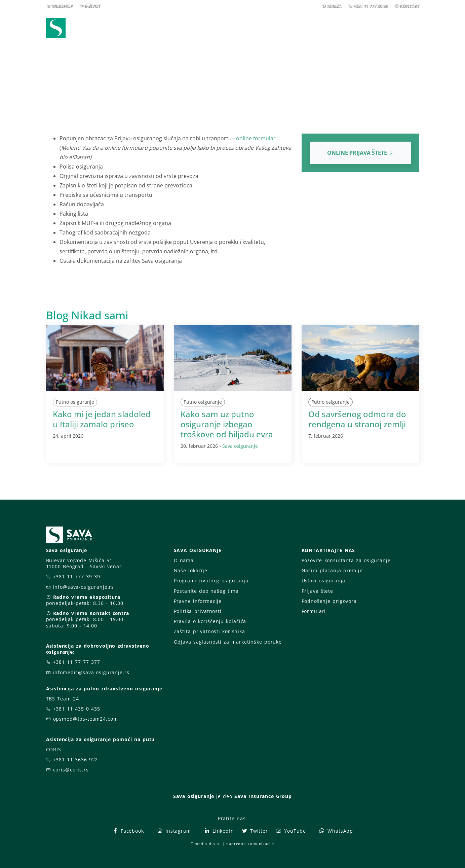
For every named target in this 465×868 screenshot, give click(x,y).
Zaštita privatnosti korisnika (209, 631)
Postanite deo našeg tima (206, 591)
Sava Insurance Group (263, 796)
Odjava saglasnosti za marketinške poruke (228, 642)
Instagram (174, 831)
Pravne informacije (198, 601)
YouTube (291, 831)
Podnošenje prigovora (329, 601)
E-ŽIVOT (92, 6)
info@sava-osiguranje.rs (84, 587)
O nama (184, 560)
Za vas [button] (374, 30)
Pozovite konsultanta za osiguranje (346, 560)
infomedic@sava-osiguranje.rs (91, 672)
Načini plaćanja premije (332, 570)
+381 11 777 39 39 (370, 6)
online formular (256, 138)
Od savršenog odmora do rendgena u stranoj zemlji (357, 419)
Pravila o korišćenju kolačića (210, 621)
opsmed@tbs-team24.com (86, 719)
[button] (408, 30)
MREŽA (334, 6)
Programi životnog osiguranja (211, 581)
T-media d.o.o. (206, 844)
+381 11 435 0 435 (77, 709)
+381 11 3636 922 (76, 759)
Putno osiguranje (75, 402)
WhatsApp (336, 831)
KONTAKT (409, 6)
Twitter (255, 831)
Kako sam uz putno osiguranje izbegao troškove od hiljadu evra (227, 424)
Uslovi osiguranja (324, 581)
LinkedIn (219, 831)
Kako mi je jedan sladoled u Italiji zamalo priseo (102, 419)
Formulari (314, 611)
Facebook (128, 831)
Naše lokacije (191, 570)
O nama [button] (333, 30)
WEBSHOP (62, 6)
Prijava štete (288, 30)
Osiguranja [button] (231, 30)
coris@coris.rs (71, 770)
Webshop (187, 30)
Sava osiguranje (240, 446)
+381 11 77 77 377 (77, 662)
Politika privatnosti (198, 611)
